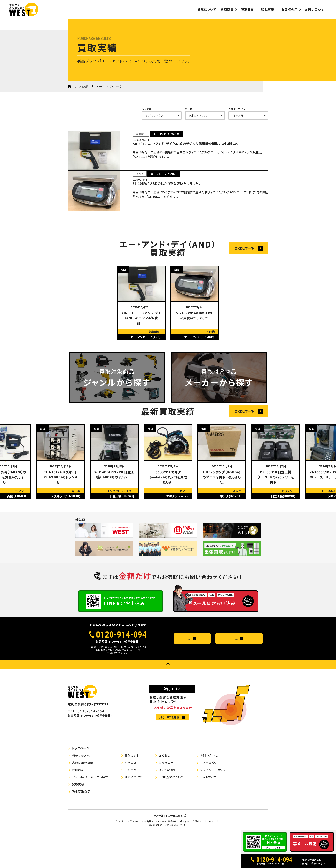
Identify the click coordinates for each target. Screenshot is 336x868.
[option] (141, 316)
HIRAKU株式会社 (173, 849)
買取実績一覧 (244, 261)
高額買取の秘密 (83, 796)
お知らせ (164, 789)
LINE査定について (171, 811)
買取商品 (227, 9)
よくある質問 (188, 672)
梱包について (133, 811)
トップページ (81, 782)
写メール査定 (209, 796)
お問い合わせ (314, 9)
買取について (207, 9)
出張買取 (131, 803)
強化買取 (268, 9)
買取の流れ (132, 789)
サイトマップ (208, 811)
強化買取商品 (81, 825)
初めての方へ (81, 789)
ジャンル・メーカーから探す (90, 811)
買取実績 (248, 9)
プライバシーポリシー (214, 803)
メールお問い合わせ (235, 672)
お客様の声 (290, 9)
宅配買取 (131, 796)
